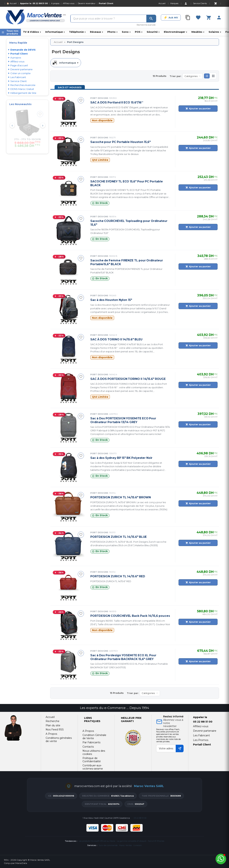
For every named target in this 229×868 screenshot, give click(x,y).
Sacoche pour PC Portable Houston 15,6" (120, 142)
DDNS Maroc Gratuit (22, 89)
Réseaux (96, 32)
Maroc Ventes (126, 845)
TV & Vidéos (32, 32)
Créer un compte (20, 73)
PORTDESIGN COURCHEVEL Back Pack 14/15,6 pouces (130, 616)
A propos (55, 3)
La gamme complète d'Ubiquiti (132, 841)
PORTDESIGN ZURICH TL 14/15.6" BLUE (119, 537)
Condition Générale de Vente (94, 737)
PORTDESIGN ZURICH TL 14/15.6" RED (118, 576)
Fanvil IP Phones (156, 841)
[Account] (186, 3)
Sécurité (153, 32)
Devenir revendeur (87, 3)
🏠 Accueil (12, 3)
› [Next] (43, 125)
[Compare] (188, 18)
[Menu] (10, 32)
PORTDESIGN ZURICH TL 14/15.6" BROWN (121, 497)
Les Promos (201, 740)
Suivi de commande (108, 845)
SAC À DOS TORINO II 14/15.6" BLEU (116, 339)
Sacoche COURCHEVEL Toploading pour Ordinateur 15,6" (129, 223)
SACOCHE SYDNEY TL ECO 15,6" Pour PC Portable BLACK (127, 183)
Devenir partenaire (21, 69)
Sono (126, 32)
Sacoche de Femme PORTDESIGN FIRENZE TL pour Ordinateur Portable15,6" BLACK (126, 271)
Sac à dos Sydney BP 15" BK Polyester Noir (121, 458)
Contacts (88, 747)
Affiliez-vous (69, 3)
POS (139, 32)
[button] (207, 76)
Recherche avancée (146, 25)
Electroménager (175, 32)
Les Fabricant (18, 77)
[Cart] (215, 3)
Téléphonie (77, 32)
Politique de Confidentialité (92, 760)
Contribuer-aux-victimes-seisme (93, 767)
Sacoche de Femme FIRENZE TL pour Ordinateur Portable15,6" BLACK (127, 262)
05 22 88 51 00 (40, 3)
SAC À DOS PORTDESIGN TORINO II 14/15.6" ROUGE (128, 379)
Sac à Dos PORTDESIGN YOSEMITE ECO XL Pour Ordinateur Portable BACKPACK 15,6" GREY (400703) (129, 666)
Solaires (215, 32)
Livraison (138, 845)
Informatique (55, 32)
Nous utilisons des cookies (94, 752)
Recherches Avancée (23, 85)
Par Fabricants (91, 742)
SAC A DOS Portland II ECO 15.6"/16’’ (117, 102)
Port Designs (103, 98)
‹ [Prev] (12, 125)
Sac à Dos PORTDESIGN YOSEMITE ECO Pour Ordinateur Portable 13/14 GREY (123, 420)
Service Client (19, 81)
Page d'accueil (19, 65)
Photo (112, 32)
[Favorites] (198, 18)
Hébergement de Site (23, 93)
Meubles (198, 32)
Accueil (58, 42)
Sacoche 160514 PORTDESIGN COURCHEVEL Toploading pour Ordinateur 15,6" (125, 231)
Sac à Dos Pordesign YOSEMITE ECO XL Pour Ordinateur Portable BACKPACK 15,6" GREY (123, 657)
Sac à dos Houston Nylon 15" (111, 300)
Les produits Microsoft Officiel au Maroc (97, 841)
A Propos (88, 731)
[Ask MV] (171, 18)
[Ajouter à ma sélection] (40, 114)
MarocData (21, 863)
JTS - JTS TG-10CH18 (27, 139)
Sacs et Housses (70, 87)
